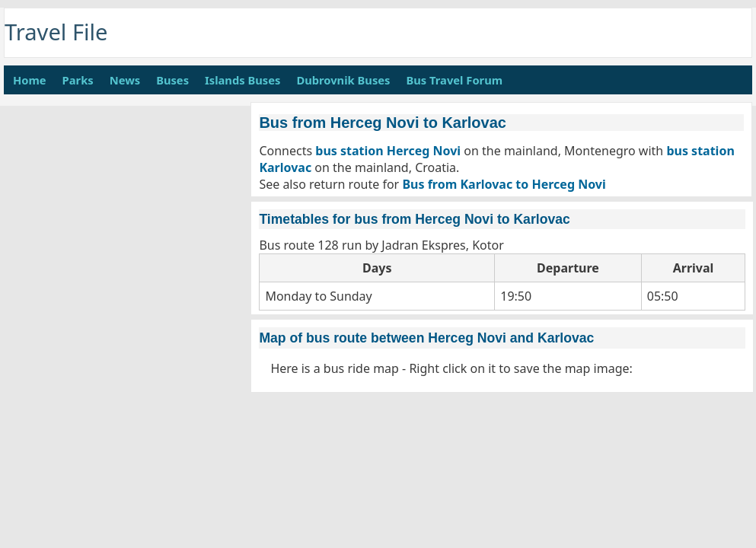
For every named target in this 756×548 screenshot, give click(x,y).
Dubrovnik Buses (343, 80)
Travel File (56, 32)
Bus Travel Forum (454, 80)
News (125, 80)
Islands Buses (242, 80)
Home (30, 80)
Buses (172, 80)
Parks (78, 80)
